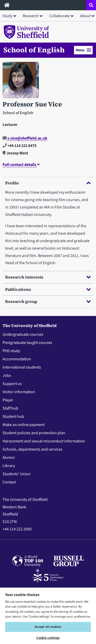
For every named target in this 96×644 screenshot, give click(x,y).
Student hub (13, 417)
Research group (48, 301)
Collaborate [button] (60, 16)
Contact (9, 482)
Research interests (48, 277)
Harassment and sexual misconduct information (44, 441)
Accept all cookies (48, 627)
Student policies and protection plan (34, 433)
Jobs (7, 375)
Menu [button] (83, 50)
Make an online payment (24, 425)
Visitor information (19, 392)
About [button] (85, 16)
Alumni (9, 458)
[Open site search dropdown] (91, 5)
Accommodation (17, 359)
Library (9, 466)
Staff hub (10, 408)
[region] (48, 616)
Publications (48, 289)
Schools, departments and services (33, 449)
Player (8, 400)
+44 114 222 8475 (19, 146)
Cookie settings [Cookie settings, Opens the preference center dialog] (48, 638)
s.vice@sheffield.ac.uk (25, 138)
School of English (34, 50)
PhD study (11, 351)
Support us (12, 384)
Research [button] (31, 16)
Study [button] (7, 16)
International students (22, 367)
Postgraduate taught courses (27, 343)
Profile (48, 183)
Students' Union (17, 474)
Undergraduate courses (23, 334)
